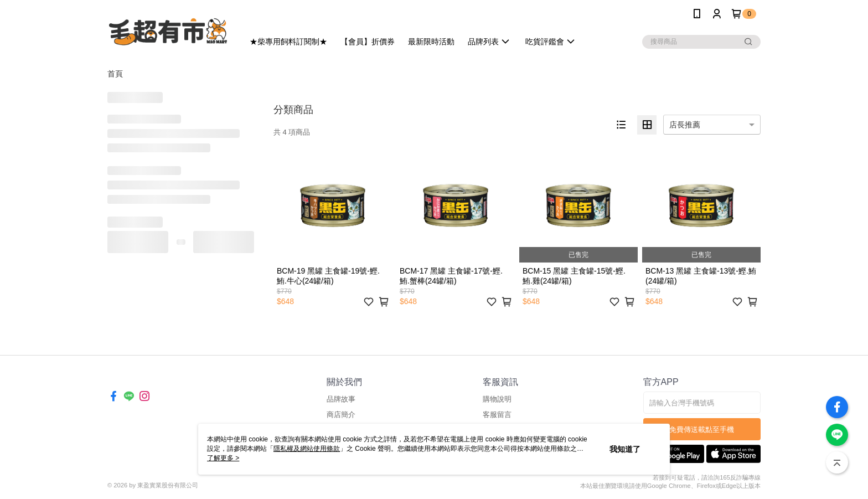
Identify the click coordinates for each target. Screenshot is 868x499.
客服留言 (497, 415)
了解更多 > (223, 458)
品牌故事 (341, 399)
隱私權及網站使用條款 (307, 449)
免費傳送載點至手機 (702, 429)
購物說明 (497, 399)
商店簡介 (341, 415)
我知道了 (625, 449)
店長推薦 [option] (685, 125)
